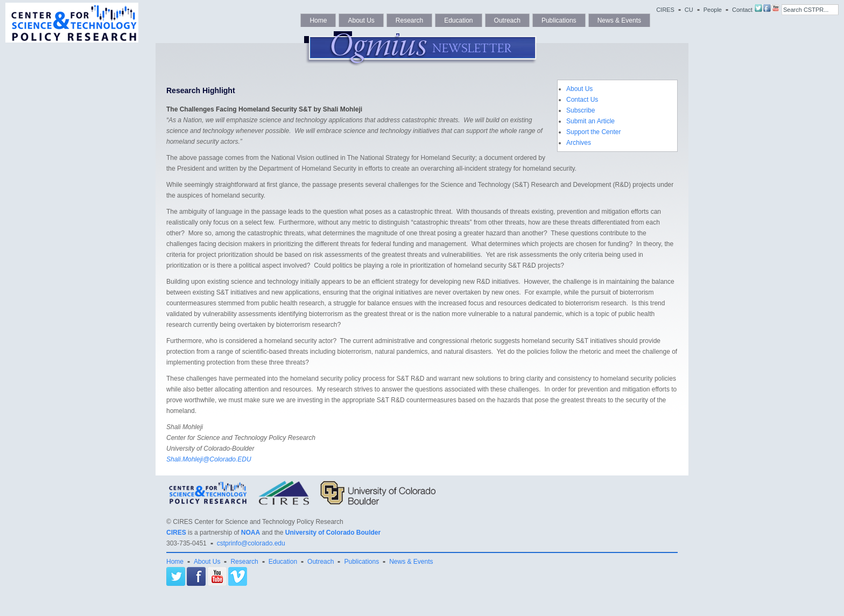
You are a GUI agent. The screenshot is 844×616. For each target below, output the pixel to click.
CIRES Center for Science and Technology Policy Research (258, 522)
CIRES (665, 10)
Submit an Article (590, 121)
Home (318, 20)
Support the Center (593, 132)
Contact (742, 10)
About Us (361, 20)
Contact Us (582, 100)
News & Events (619, 20)
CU (689, 10)
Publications (559, 20)
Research (409, 20)
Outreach (507, 20)
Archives (579, 143)
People (713, 10)
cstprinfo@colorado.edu (251, 543)
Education (458, 20)
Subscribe (581, 110)
